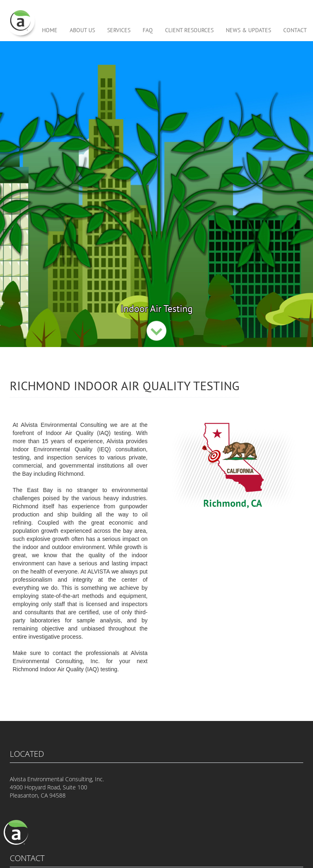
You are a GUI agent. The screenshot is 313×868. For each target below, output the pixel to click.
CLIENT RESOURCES (189, 30)
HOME (50, 30)
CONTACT (295, 30)
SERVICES (119, 30)
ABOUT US (82, 30)
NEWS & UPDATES (248, 30)
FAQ (148, 30)
